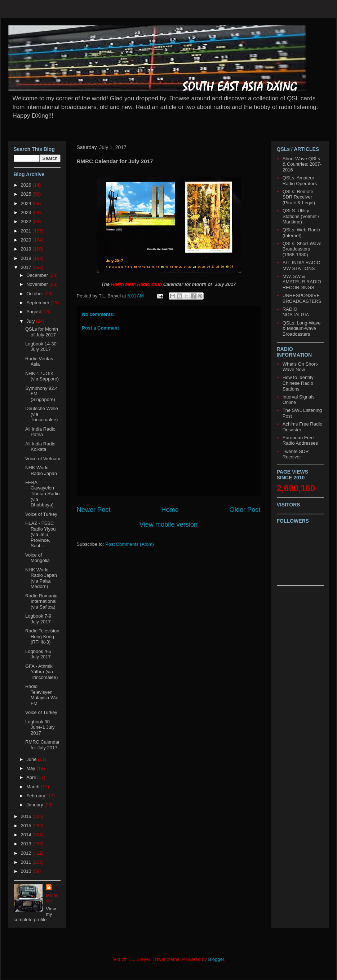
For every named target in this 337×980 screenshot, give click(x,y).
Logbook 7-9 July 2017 (38, 619)
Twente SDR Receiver (296, 454)
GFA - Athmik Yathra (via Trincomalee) (41, 672)
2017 (27, 267)
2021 (27, 231)
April (32, 777)
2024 (27, 203)
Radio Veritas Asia (39, 361)
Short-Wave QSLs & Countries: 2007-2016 (302, 164)
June (32, 759)
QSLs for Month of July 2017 (42, 332)
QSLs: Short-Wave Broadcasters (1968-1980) (302, 249)
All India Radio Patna (40, 432)
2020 (27, 240)
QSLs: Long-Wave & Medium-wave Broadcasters (302, 328)
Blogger (216, 959)
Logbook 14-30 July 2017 (41, 347)
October (35, 294)
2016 (27, 816)
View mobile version (168, 524)
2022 (27, 221)
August (34, 312)
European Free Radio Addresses (300, 441)
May (31, 768)
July (31, 321)
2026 (27, 185)
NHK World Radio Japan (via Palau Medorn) (41, 578)
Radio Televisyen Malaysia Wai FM (42, 695)
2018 (27, 258)
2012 (27, 853)
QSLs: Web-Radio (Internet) (301, 233)
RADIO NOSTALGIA (296, 312)
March (34, 787)
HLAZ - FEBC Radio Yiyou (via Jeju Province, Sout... (40, 534)
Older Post (245, 510)
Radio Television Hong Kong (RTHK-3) (42, 636)
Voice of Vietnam (43, 459)
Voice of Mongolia (37, 558)
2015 (27, 826)
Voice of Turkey (41, 514)
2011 (27, 862)
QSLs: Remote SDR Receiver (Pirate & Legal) (299, 197)
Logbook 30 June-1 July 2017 (40, 727)
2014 (27, 835)
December (38, 275)
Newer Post (94, 510)
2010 (27, 871)
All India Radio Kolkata (40, 447)
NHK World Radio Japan (41, 471)
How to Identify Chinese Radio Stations (298, 383)
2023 (27, 212)
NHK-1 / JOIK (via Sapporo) (42, 376)
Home (170, 510)
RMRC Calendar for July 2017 (42, 745)
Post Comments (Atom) (130, 544)
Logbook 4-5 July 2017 (38, 654)
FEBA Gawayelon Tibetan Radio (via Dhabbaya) (42, 494)
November (38, 284)
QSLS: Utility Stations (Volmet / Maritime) (301, 216)
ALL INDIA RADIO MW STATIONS (301, 265)
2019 (27, 249)
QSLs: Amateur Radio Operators (300, 181)
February (36, 796)
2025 (27, 194)
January (35, 805)
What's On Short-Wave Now (300, 367)
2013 (27, 844)
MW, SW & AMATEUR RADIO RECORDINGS (302, 282)
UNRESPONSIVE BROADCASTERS (302, 298)
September (38, 303)
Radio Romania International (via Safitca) (41, 601)
